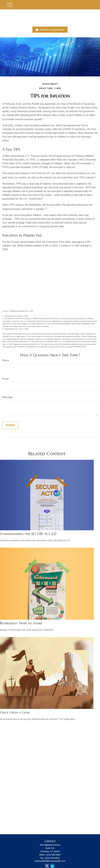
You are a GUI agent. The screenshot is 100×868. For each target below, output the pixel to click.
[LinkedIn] (52, 866)
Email (5, 379)
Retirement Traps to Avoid (21, 623)
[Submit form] (10, 425)
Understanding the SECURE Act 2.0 (28, 534)
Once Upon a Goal (15, 712)
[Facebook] (47, 866)
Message (7, 397)
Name (6, 360)
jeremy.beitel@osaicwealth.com (50, 861)
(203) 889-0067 (53, 855)
